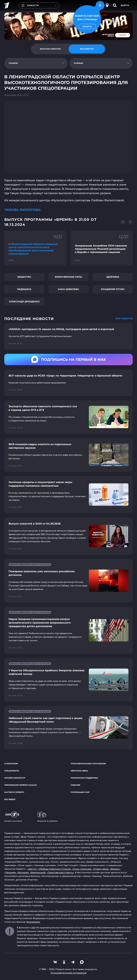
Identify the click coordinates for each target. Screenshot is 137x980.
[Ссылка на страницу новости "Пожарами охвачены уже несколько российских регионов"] (68, 581)
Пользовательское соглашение (88, 764)
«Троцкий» (10, 872)
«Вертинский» (38, 872)
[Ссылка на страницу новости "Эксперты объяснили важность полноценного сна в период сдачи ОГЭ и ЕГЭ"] (68, 417)
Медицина (24, 289)
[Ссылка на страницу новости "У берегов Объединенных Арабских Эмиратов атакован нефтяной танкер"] (68, 680)
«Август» (32, 869)
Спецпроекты (12, 771)
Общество (24, 277)
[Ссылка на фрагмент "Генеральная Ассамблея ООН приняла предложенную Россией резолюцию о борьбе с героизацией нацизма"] (102, 248)
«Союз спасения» (82, 869)
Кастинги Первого (14, 792)
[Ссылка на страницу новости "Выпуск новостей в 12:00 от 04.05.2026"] (68, 536)
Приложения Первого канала (21, 785)
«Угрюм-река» (101, 869)
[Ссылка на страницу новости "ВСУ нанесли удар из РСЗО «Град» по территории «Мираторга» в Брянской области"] (68, 383)
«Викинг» (115, 869)
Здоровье (113, 277)
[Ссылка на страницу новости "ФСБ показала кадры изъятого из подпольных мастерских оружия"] (68, 455)
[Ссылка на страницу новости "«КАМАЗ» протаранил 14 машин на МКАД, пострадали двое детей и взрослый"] (68, 336)
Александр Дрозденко (24, 301)
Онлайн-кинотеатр (15, 778)
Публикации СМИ (80, 792)
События (75, 785)
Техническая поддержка (84, 778)
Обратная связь (79, 771)
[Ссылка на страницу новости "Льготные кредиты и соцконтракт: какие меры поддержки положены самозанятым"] (68, 495)
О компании (11, 764)
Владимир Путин (113, 289)
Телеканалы (33, 922)
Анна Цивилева (68, 289)
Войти (125, 5)
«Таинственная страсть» (60, 872)
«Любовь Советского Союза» (55, 869)
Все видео (10, 799)
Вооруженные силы (68, 277)
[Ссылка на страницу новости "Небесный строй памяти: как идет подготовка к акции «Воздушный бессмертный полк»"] (68, 727)
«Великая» (23, 872)
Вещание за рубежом (48, 817)
